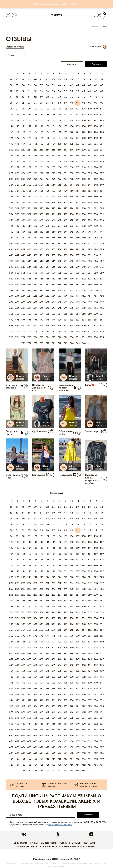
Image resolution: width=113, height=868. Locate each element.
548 (35, 273)
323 (29, 191)
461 (90, 238)
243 (29, 161)
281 (66, 173)
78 (96, 97)
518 (47, 261)
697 (66, 326)
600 (60, 290)
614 (47, 296)
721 (17, 337)
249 (66, 161)
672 (11, 320)
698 (72, 326)
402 (23, 220)
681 (66, 320)
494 (96, 249)
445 (90, 232)
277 (41, 173)
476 (84, 243)
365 (90, 202)
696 (60, 326)
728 (60, 337)
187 (78, 138)
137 (66, 120)
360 (60, 202)
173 (90, 132)
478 (96, 243)
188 (84, 138)
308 (35, 185)
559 (102, 273)
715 (78, 331)
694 (47, 326)
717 (90, 331)
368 (11, 208)
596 (35, 290)
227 (29, 156)
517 (41, 261)
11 (78, 73)
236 (84, 156)
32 (11, 85)
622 (96, 296)
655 (102, 308)
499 (29, 255)
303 (102, 179)
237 (90, 156)
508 (84, 255)
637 (90, 302)
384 (11, 214)
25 (65, 79)
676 (35, 320)
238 (96, 156)
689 (17, 326)
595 (29, 290)
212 (35, 150)
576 (11, 285)
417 (17, 226)
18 (23, 79)
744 (72, 343)
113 (17, 115)
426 (72, 226)
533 (41, 267)
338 (23, 197)
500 (35, 255)
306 (23, 185)
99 (29, 109)
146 (23, 126)
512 (11, 261)
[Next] (90, 343)
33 (17, 85)
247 (53, 161)
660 (35, 314)
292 (35, 179)
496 (11, 255)
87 (53, 103)
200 (60, 144)
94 (96, 103)
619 (78, 296)
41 (65, 85)
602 (72, 290)
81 (17, 103)
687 (102, 320)
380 (84, 208)
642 (23, 308)
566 (47, 279)
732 (84, 337)
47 (102, 85)
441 (66, 232)
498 (23, 255)
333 (90, 191)
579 (29, 285)
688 (11, 326)
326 (47, 191)
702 (96, 326)
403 (29, 220)
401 (17, 220)
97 (17, 109)
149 (41, 126)
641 (17, 308)
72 (59, 97)
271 (102, 167)
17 (17, 79)
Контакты (90, 843)
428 (84, 226)
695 (53, 326)
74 (72, 97)
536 (60, 267)
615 (53, 296)
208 (11, 150)
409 (66, 220)
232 (60, 156)
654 (96, 308)
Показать (96, 64)
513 (17, 261)
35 (29, 85)
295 (53, 179)
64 (11, 97)
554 (72, 273)
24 (59, 79)
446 (96, 232)
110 (96, 109)
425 (66, 226)
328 (60, 191)
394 (72, 214)
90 (72, 103)
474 (72, 243)
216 (60, 150)
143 (102, 120)
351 (102, 197)
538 (72, 267)
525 (90, 261)
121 (66, 115)
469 (41, 243)
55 (53, 91)
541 (90, 267)
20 (35, 79)
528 (11, 267)
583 (53, 285)
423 (53, 226)
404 (35, 220)
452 (35, 238)
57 (65, 91)
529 (17, 267)
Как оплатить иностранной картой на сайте (57, 4)
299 (78, 179)
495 (102, 249)
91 (78, 103)
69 (41, 97)
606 (96, 290)
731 (78, 337)
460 (84, 238)
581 (41, 285)
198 (47, 144)
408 (60, 220)
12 (84, 73)
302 (96, 179)
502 (47, 255)
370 (23, 208)
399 (102, 214)
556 (84, 273)
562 (23, 279)
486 (47, 249)
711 (53, 331)
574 (96, 279)
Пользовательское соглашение (37, 847)
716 (84, 331)
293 (41, 179)
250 (72, 161)
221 (90, 150)
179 (29, 138)
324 (35, 191)
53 (41, 91)
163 (29, 132)
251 (78, 161)
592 (11, 290)
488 (60, 249)
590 (96, 285)
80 (11, 103)
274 (23, 173)
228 (35, 156)
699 (78, 326)
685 (90, 320)
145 (17, 126)
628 (35, 302)
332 (84, 191)
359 (53, 202)
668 (84, 314)
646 (47, 308)
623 (102, 296)
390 (47, 214)
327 (53, 191)
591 (102, 285)
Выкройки (20, 843)
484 (35, 249)
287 (102, 173)
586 (72, 285)
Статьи (64, 843)
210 (23, 150)
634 (72, 302)
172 (84, 132)
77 (90, 97)
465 (17, 243)
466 (23, 243)
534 (47, 267)
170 (72, 132)
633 (66, 302)
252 (84, 161)
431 (102, 226)
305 (17, 185)
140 (84, 120)
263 (53, 167)
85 (41, 103)
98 (23, 109)
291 (29, 179)
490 (72, 249)
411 (78, 220)
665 (66, 314)
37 (41, 85)
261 (41, 167)
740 (47, 343)
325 (41, 191)
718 (96, 331)
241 (17, 161)
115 (29, 115)
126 (96, 115)
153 (66, 126)
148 (35, 126)
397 (90, 214)
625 (17, 302)
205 (90, 144)
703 (102, 326)
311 (53, 185)
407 (53, 220)
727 (53, 337)
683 (78, 320)
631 (53, 302)
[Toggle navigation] (8, 15)
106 (72, 109)
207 (102, 144)
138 (72, 120)
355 (29, 202)
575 (102, 279)
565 (41, 279)
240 (11, 161)
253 (90, 161)
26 (72, 79)
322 (23, 191)
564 (35, 279)
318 (96, 185)
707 (29, 331)
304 (11, 185)
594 (23, 290)
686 (96, 320)
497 (17, 255)
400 (11, 220)
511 (102, 255)
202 (72, 144)
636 (84, 302)
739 (41, 343)
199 (53, 144)
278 (47, 173)
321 (17, 191)
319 (102, 185)
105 (66, 109)
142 (96, 120)
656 (11, 314)
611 (29, 296)
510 (96, 255)
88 (59, 103)
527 (102, 261)
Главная (95, 27)
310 (47, 185)
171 (78, 132)
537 (66, 267)
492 (84, 249)
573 (90, 279)
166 (47, 132)
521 (66, 261)
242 (23, 161)
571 (78, 279)
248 (60, 161)
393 (66, 214)
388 (35, 214)
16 (11, 79)
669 (90, 314)
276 (35, 173)
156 (84, 126)
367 (102, 202)
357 (41, 202)
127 (102, 115)
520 (60, 261)
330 (72, 191)
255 (102, 161)
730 (72, 337)
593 (17, 290)
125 (90, 115)
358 (47, 202)
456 (60, 238)
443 (78, 232)
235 (78, 156)
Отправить (88, 815)
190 (96, 138)
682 (72, 320)
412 (84, 220)
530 (23, 267)
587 (78, 285)
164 (35, 132)
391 (53, 214)
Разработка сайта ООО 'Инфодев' (51, 859)
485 (41, 249)
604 (84, 290)
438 (47, 232)
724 (35, 337)
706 (23, 331)
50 (23, 91)
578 (23, 285)
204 (84, 144)
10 (72, 73)
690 (23, 326)
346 (72, 197)
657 (17, 314)
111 (102, 109)
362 (72, 202)
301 (90, 179)
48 (11, 91)
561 (17, 279)
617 (66, 296)
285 (90, 173)
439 (53, 232)
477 (90, 243)
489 (66, 249)
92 (84, 103)
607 (102, 290)
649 (66, 308)
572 (84, 279)
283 (78, 173)
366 (96, 202)
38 (47, 85)
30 (96, 79)
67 (29, 97)
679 (53, 320)
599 (53, 290)
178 (23, 138)
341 (41, 197)
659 (29, 314)
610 (23, 296)
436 (35, 232)
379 (78, 208)
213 (41, 150)
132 (35, 120)
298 (72, 179)
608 (11, 296)
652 (84, 308)
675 (29, 320)
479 (102, 243)
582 (47, 285)
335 (102, 191)
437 (41, 232)
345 (66, 197)
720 (11, 337)
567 (53, 279)
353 (17, 202)
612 (35, 296)
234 (72, 156)
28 (84, 79)
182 (47, 138)
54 (47, 91)
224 (11, 156)
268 (84, 167)
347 (78, 197)
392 (60, 214)
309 (41, 185)
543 (102, 267)
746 (84, 343)
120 (60, 115)
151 (53, 126)
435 (29, 232)
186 (72, 138)
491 (78, 249)
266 (72, 167)
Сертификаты (49, 843)
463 (102, 238)
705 (17, 331)
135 (53, 120)
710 (47, 331)
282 (72, 173)
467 (29, 243)
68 (35, 97)
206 (96, 144)
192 (11, 144)
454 (47, 238)
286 (96, 173)
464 (11, 243)
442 (72, 232)
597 (41, 290)
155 (78, 126)
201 (66, 144)
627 (29, 302)
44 (84, 85)
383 (102, 208)
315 (78, 185)
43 (78, 85)
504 (60, 255)
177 (17, 138)
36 (35, 85)
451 (29, 238)
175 (102, 132)
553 (66, 273)
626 (23, 302)
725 (41, 337)
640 (11, 308)
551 (53, 273)
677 (41, 320)
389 (41, 214)
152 (60, 126)
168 (60, 132)
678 (47, 320)
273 (17, 173)
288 (11, 179)
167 (53, 132)
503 (53, 255)
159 (102, 126)
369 (17, 208)
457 (66, 238)
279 (53, 173)
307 (29, 185)
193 (17, 144)
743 (66, 343)
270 (96, 167)
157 (90, 126)
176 (11, 138)
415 (102, 220)
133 (41, 120)
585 (66, 285)
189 (90, 138)
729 (66, 337)
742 (60, 343)
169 (66, 132)
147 (29, 126)
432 (11, 232)
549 (41, 273)
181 (41, 138)
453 (41, 238)
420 (35, 226)
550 (47, 273)
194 (23, 144)
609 (17, 296)
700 (84, 326)
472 (60, 243)
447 (102, 232)
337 (17, 197)
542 (96, 267)
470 (47, 243)
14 (96, 73)
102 (47, 109)
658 (23, 314)
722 (23, 337)
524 (84, 261)
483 (29, 249)
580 (35, 285)
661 (41, 314)
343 (53, 197)
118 (47, 115)
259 (29, 167)
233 (66, 156)
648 (60, 308)
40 (59, 85)
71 (53, 97)
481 (17, 249)
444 (84, 232)
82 (23, 103)
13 (90, 73)
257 (17, 167)
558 (96, 273)
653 (90, 308)
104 (60, 109)
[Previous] (11, 74)
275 (29, 173)
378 (72, 208)
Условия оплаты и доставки (77, 847)
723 (29, 337)
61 (90, 91)
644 (35, 308)
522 (72, 261)
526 (96, 261)
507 (78, 255)
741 (53, 343)
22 (47, 79)
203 (78, 144)
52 (35, 91)
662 (47, 314)
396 (84, 214)
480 (11, 249)
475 (78, 243)
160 (11, 132)
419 (29, 226)
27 (78, 79)
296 (60, 179)
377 (66, 208)
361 (66, 202)
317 (90, 185)
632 (60, 302)
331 (78, 191)
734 (96, 337)
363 (78, 202)
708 (35, 331)
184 (60, 138)
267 (78, 167)
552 (60, 273)
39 (53, 85)
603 (78, 290)
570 (72, 279)
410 (72, 220)
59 (78, 91)
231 (53, 156)
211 (29, 150)
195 (29, 144)
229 (41, 156)
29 (90, 79)
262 (47, 167)
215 (53, 150)
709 (41, 331)
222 (96, 150)
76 (84, 97)
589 (90, 285)
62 (96, 91)
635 (78, 302)
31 (102, 79)
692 (35, 326)
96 (11, 109)
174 (96, 132)
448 (11, 238)
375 (53, 208)
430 (96, 226)
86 (47, 103)
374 (47, 208)
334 (96, 191)
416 (11, 226)
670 (96, 314)
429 (90, 226)
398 (96, 214)
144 (11, 126)
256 (11, 167)
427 (78, 226)
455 (53, 238)
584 (60, 285)
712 (60, 331)
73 (65, 97)
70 (47, 97)
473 (66, 243)
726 (47, 337)
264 (60, 167)
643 (29, 308)
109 (90, 109)
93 (90, 103)
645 (41, 308)
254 (96, 161)
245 (41, 161)
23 (53, 79)
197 (41, 144)
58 (72, 91)
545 (17, 273)
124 (84, 115)
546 (23, 273)
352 (11, 202)
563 (29, 279)
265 (66, 167)
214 (47, 150)
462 (96, 238)
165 (41, 132)
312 (60, 185)
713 (66, 331)
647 (53, 308)
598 (47, 290)
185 (66, 138)
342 (47, 197)
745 (78, 343)
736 (23, 343)
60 (84, 91)
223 (102, 150)
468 (35, 243)
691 (29, 326)
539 (78, 267)
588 (84, 285)
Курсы (34, 843)
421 (41, 226)
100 (35, 109)
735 (102, 337)
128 (11, 120)
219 (78, 150)
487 (53, 249)
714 (72, 331)
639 (102, 302)
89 (65, 103)
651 (78, 308)
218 (72, 150)
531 (29, 267)
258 (23, 167)
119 (53, 115)
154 (72, 126)
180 (35, 138)
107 (78, 109)
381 (90, 208)
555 (78, 273)
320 (11, 191)
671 (102, 314)
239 (102, 156)
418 (23, 226)
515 (29, 261)
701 (90, 326)
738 (35, 343)
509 (90, 255)
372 (35, 208)
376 (60, 208)
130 (23, 120)
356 (35, 202)
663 (53, 314)
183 (53, 138)
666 (72, 314)
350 (96, 197)
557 (90, 273)
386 (23, 214)
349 (90, 197)
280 (60, 173)
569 (66, 279)
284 (84, 173)
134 (47, 120)
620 (84, 296)
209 (17, 150)
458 (72, 238)
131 (29, 120)
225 (17, 156)
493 (90, 249)
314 (72, 185)
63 (102, 91)
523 (78, 261)
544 (11, 273)
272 (11, 173)
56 (59, 91)
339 (29, 197)
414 (96, 220)
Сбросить (72, 64)
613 (41, 296)
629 (41, 302)
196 (35, 144)
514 (23, 261)
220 (84, 150)
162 (23, 132)
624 (11, 302)
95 (102, 103)
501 (41, 255)
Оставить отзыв (15, 47)
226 (23, 156)
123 (78, 115)
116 (35, 115)
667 (78, 314)
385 (17, 214)
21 (41, 79)
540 (84, 267)
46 (96, 85)
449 (17, 238)
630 (47, 302)
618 (72, 296)
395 (78, 214)
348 (84, 197)
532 (35, 267)
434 (23, 232)
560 (11, 279)
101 (41, 109)
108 (84, 109)
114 (23, 115)
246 (47, 161)
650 (72, 308)
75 (78, 97)
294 (47, 179)
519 (53, 261)
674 (23, 320)
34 (23, 85)
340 (35, 197)
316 (84, 185)
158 (96, 126)
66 (23, 97)
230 (47, 156)
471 (53, 243)
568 (60, 279)
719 (102, 331)
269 (90, 167)
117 (41, 115)
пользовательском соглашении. (60, 825)
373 (41, 208)
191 (102, 138)
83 (29, 103)
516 (35, 261)
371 (29, 208)
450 (23, 238)
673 (17, 320)
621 (90, 296)
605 (90, 290)
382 (96, 208)
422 (47, 226)
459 (78, 238)
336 (11, 197)
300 (84, 179)
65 (17, 97)
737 (29, 343)
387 (29, 214)
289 (17, 179)
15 (102, 73)
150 (47, 126)
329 (66, 191)
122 (72, 115)
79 (102, 97)
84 (35, 103)
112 (11, 115)
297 (66, 179)
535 (53, 267)
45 (90, 85)
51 (29, 91)
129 (17, 120)
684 (84, 320)
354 (23, 202)
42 (72, 85)
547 (29, 273)
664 (60, 314)
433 (17, 232)
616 (60, 296)
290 (23, 179)
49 (17, 91)
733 (90, 337)
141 (90, 120)
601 (66, 290)
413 (90, 220)
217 (66, 150)
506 (72, 255)
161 (17, 132)
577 (17, 285)
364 (84, 202)
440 (60, 232)
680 (60, 320)
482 (23, 249)
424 (60, 226)
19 (29, 79)
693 (41, 326)
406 (47, 220)
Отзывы (76, 843)
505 (66, 255)
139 (78, 120)
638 (96, 302)
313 (66, 185)
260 (35, 167)
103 (53, 109)
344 (60, 197)
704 (11, 331)
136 (60, 120)
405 (41, 220)
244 (35, 161)
